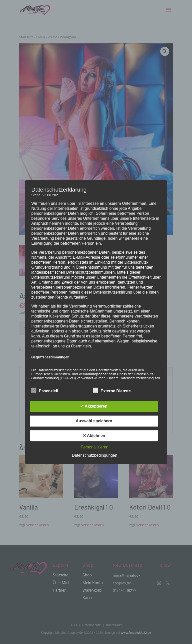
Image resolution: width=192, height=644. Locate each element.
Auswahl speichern (94, 421)
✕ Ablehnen (94, 436)
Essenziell (45, 390)
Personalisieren (94, 447)
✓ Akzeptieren (94, 406)
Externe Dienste (112, 390)
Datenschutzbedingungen (95, 455)
